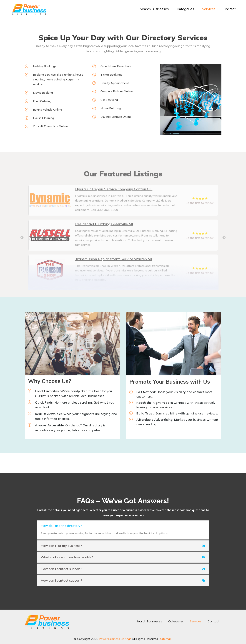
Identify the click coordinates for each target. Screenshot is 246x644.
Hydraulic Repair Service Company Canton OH (114, 204)
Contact (230, 9)
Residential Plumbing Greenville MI (104, 239)
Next (224, 253)
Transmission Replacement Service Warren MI (114, 274)
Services (209, 9)
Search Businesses (154, 9)
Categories (185, 9)
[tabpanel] (123, 215)
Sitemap (166, 639)
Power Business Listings (115, 639)
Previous (22, 253)
